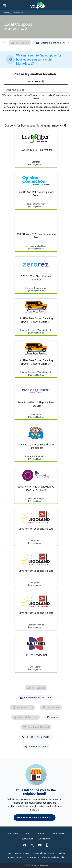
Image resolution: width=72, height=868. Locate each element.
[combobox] (36, 90)
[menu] (4, 5)
